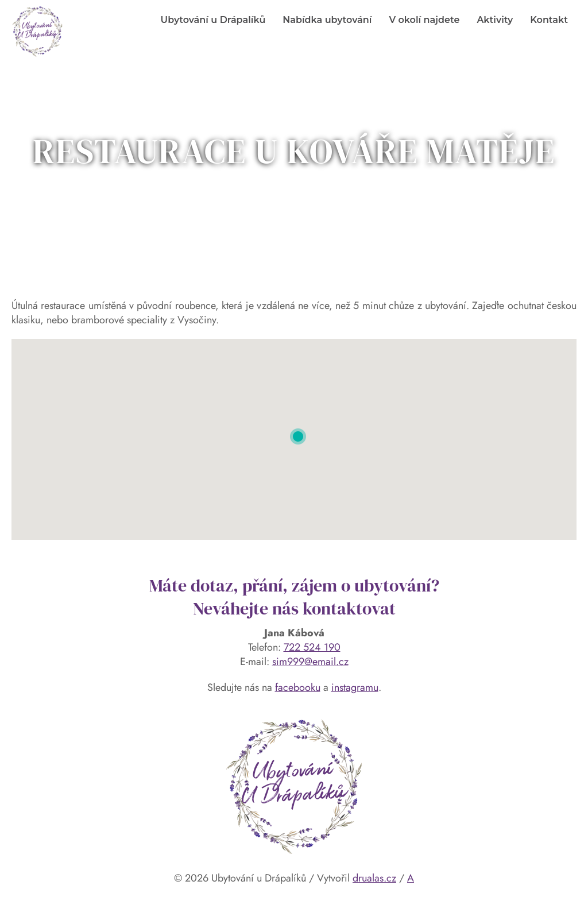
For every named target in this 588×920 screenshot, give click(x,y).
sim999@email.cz (310, 662)
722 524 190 (312, 647)
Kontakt (549, 20)
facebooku (298, 687)
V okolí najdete (424, 20)
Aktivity (495, 20)
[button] (298, 436)
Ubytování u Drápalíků (213, 20)
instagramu (355, 687)
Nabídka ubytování (327, 20)
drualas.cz (374, 878)
